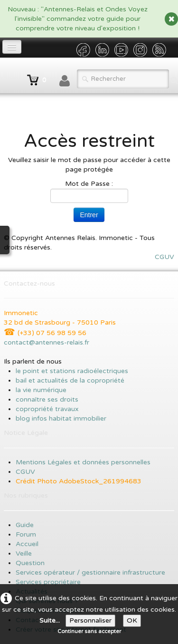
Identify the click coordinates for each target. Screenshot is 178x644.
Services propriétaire (48, 582)
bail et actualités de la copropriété (70, 380)
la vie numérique (41, 390)
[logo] (7, 76)
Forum (26, 534)
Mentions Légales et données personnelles (83, 462)
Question (30, 563)
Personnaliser (90, 620)
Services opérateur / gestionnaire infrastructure (90, 572)
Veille (24, 553)
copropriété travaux (47, 409)
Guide (25, 525)
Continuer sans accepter (89, 631)
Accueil (28, 544)
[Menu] (12, 47)
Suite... (50, 620)
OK (132, 620)
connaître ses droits (47, 399)
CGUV (164, 257)
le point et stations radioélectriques (72, 371)
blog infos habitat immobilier (61, 418)
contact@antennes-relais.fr (47, 342)
